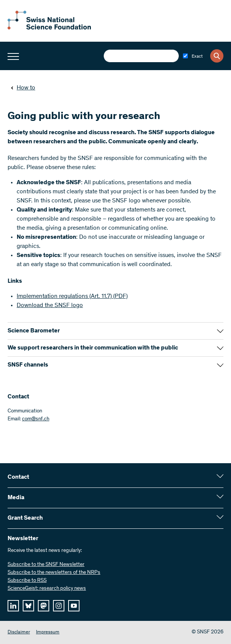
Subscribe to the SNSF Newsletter (46, 565)
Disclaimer (19, 632)
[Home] (49, 28)
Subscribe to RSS (27, 581)
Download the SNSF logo (50, 306)
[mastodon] (44, 606)
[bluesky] (28, 606)
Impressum (48, 632)
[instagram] (59, 606)
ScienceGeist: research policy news (47, 589)
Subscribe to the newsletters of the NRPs (54, 573)
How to (23, 88)
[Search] (217, 56)
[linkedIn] (13, 606)
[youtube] (74, 606)
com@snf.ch (36, 419)
